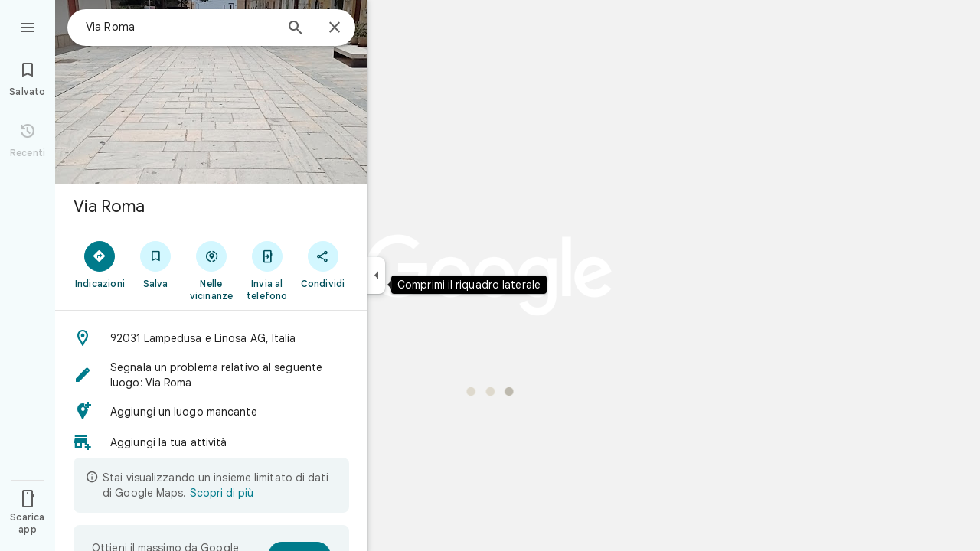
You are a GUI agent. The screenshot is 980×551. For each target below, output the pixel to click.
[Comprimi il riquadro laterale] (376, 275)
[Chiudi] (335, 28)
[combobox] (180, 27)
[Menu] (28, 26)
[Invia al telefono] (267, 270)
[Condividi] (323, 264)
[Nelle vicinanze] (212, 270)
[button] (211, 338)
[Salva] (156, 264)
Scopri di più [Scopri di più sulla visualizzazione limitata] (222, 493)
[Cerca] (296, 29)
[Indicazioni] (100, 264)
